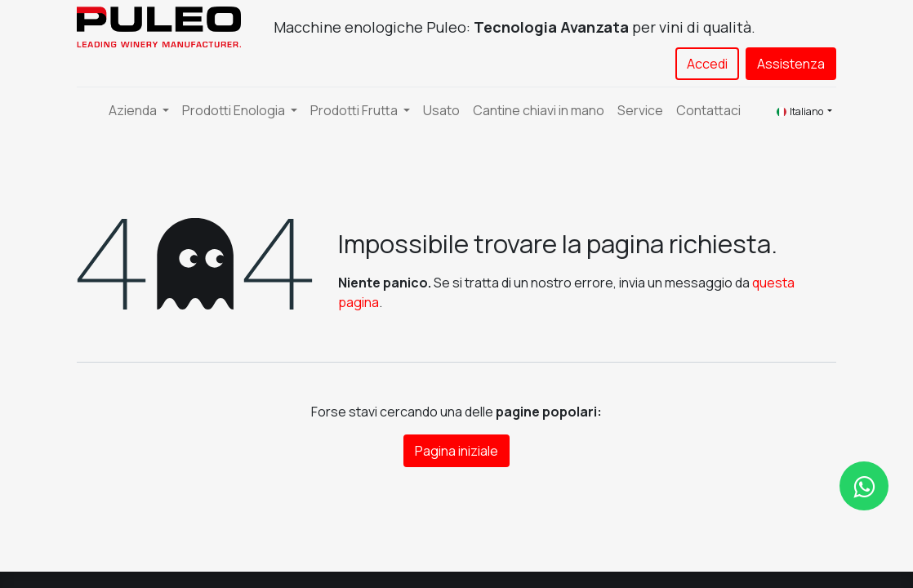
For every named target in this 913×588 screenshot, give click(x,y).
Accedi (707, 64)
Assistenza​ (791, 64)
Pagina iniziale (456, 451)
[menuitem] (441, 110)
